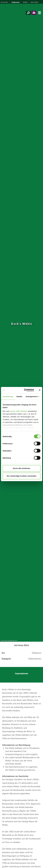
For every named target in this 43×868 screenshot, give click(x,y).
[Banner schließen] (40, 390)
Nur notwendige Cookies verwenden (21, 476)
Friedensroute (15, 2)
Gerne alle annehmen (22, 468)
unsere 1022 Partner (18, 411)
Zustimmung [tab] (8, 396)
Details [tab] (19, 396)
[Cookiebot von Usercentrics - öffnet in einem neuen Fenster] (25, 390)
